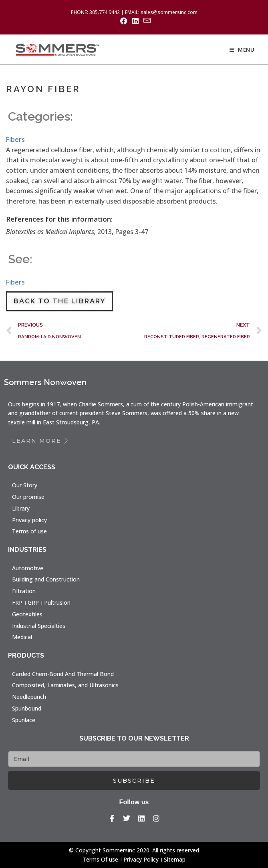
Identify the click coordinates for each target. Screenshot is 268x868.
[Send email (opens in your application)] (146, 21)
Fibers (15, 139)
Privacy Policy (141, 859)
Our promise (28, 497)
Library (21, 508)
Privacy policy (29, 520)
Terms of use (29, 531)
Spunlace (24, 720)
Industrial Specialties (39, 626)
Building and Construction (46, 579)
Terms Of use (100, 859)
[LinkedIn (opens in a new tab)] (135, 21)
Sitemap (175, 859)
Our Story (25, 485)
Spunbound (27, 708)
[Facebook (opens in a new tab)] (124, 21)
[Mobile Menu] (242, 50)
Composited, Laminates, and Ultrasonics (65, 685)
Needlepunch (29, 697)
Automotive (28, 568)
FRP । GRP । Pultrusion (41, 603)
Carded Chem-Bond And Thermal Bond (63, 674)
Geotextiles (27, 614)
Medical (22, 637)
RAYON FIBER (43, 89)
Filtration (24, 591)
